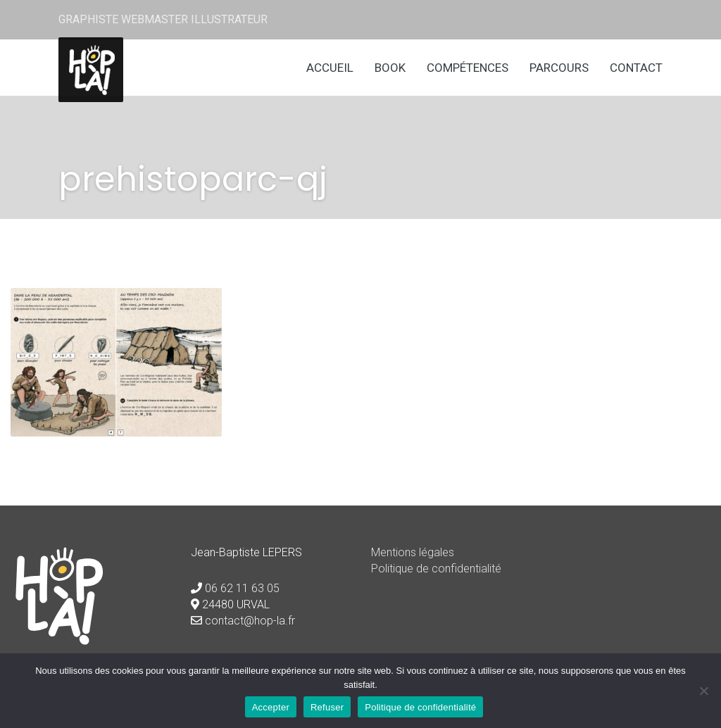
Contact (636, 68)
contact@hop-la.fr (250, 621)
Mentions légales (413, 552)
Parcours (559, 68)
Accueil (330, 68)
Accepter (271, 707)
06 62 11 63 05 (242, 588)
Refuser (327, 707)
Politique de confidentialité (436, 569)
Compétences (468, 68)
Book (390, 68)
